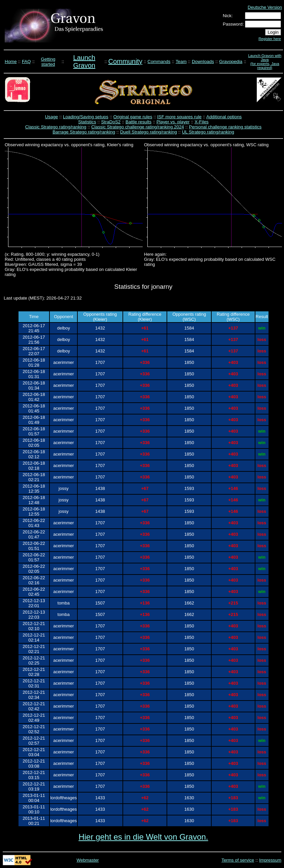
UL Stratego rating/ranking (208, 132)
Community (125, 61)
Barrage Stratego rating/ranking (84, 132)
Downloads (203, 61)
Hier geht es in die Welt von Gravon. (143, 837)
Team (181, 61)
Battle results (138, 122)
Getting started (48, 62)
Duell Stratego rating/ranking (149, 132)
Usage (52, 117)
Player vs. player (173, 122)
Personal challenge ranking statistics (225, 127)
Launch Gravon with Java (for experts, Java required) (265, 62)
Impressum (270, 860)
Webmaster (87, 860)
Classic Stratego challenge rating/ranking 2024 (138, 127)
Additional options (224, 117)
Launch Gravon (84, 61)
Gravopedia (231, 61)
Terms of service (238, 860)
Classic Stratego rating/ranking (56, 127)
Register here (270, 39)
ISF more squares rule (179, 117)
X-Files (201, 122)
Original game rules (133, 117)
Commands (159, 61)
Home (11, 61)
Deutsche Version (265, 7)
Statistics (87, 122)
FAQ (26, 61)
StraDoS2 (111, 122)
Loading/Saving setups (86, 117)
